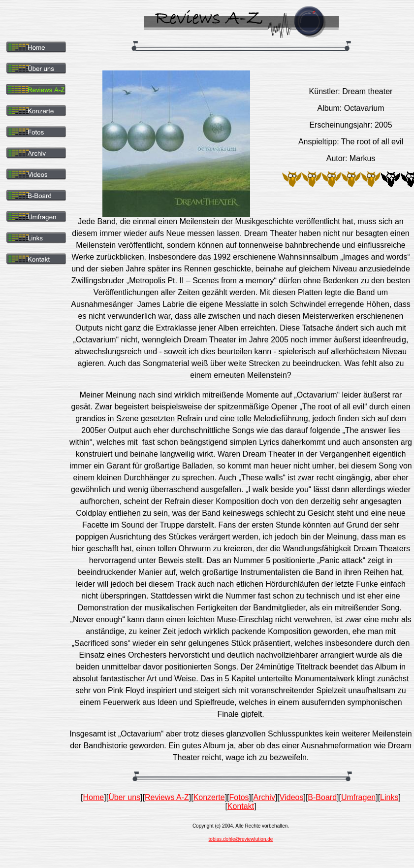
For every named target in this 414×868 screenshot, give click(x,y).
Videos (292, 797)
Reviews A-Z (167, 797)
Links (389, 797)
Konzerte (209, 797)
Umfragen (358, 797)
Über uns (124, 797)
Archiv (264, 797)
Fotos (239, 797)
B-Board (322, 797)
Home (94, 797)
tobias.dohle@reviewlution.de (241, 839)
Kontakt (241, 806)
